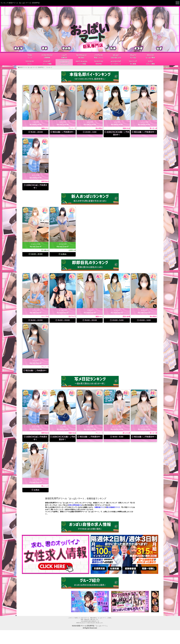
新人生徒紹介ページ (113, 507)
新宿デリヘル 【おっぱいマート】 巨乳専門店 (32, 67)
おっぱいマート (101, 626)
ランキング (49, 67)
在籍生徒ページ (100, 507)
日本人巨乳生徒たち (75, 505)
